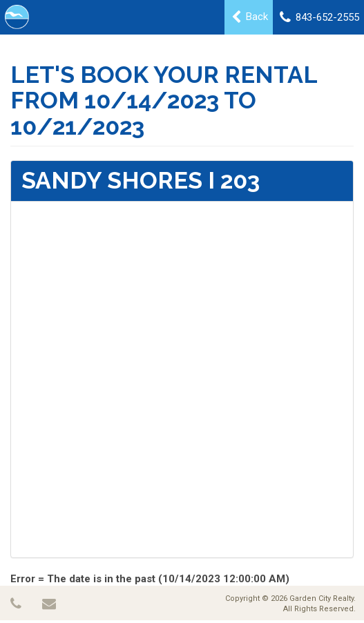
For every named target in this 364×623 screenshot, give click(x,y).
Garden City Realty (322, 598)
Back (250, 17)
